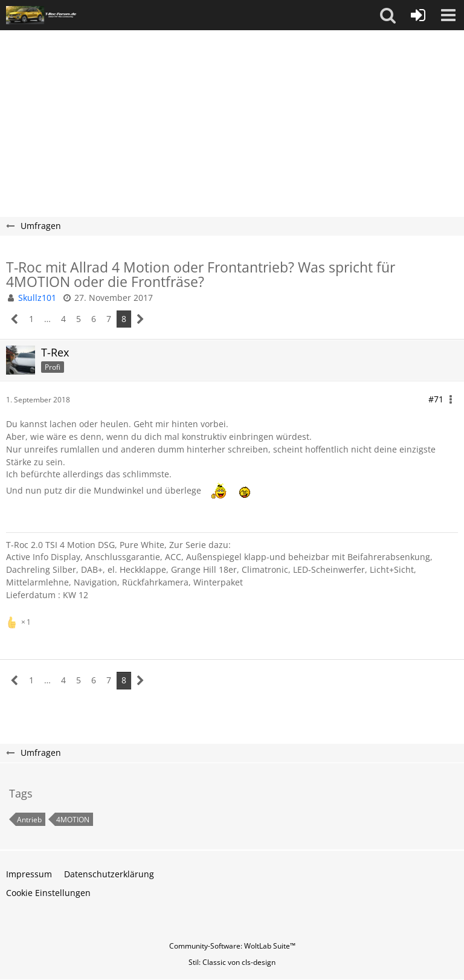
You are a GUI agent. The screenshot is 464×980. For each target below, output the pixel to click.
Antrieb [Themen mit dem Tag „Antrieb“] (29, 820)
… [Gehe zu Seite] (47, 319)
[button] (388, 15)
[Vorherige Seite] (15, 319)
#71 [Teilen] (436, 399)
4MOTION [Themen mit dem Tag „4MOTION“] (73, 820)
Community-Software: (232, 946)
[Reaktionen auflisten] (20, 621)
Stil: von (232, 962)
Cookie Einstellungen (48, 893)
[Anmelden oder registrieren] (418, 15)
